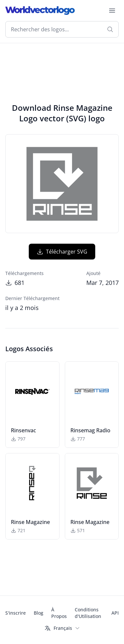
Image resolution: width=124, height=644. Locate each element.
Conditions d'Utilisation (88, 613)
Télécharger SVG (62, 252)
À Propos (59, 613)
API (115, 613)
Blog (39, 613)
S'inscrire (16, 613)
